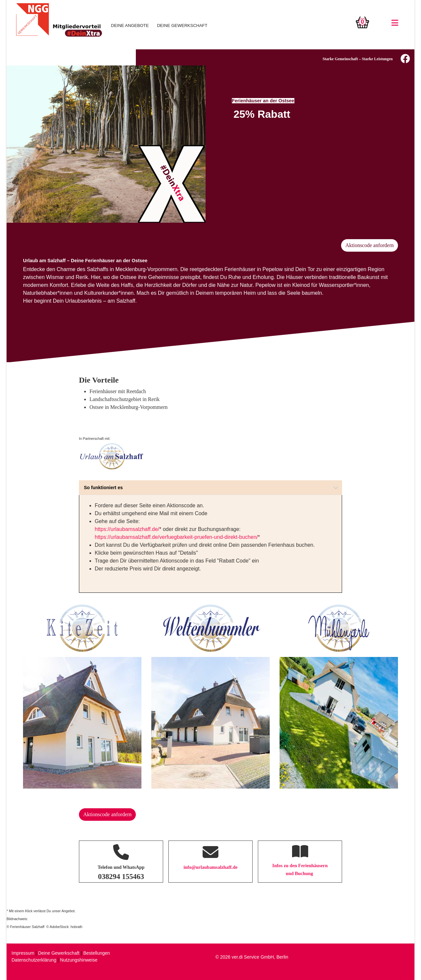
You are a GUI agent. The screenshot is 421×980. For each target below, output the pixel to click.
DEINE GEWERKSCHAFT (182, 25)
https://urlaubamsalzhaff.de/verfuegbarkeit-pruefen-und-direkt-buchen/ (176, 537)
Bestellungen (97, 953)
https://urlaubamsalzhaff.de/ (127, 529)
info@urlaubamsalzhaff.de (210, 867)
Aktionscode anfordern (370, 245)
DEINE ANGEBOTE (130, 25)
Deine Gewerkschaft (59, 953)
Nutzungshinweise (79, 960)
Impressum (23, 953)
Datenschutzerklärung (34, 960)
